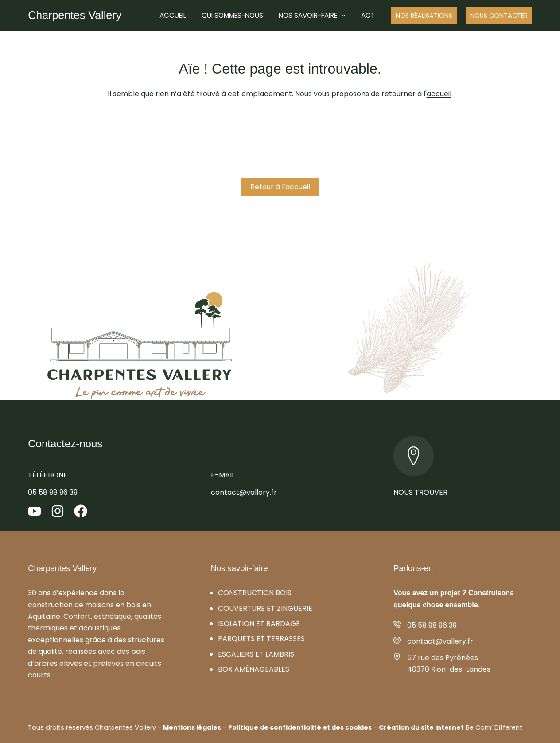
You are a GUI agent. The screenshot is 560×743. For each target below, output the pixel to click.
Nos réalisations (424, 16)
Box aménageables (254, 669)
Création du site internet (421, 727)
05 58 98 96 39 (53, 492)
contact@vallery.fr (244, 492)
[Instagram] (58, 511)
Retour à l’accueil (280, 187)
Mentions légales (192, 727)
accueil (439, 94)
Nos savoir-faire (314, 16)
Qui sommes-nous (232, 15)
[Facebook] (81, 511)
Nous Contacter (499, 16)
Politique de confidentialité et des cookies (300, 727)
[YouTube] (35, 511)
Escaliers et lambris (256, 654)
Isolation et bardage (259, 624)
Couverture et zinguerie (265, 608)
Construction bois (255, 593)
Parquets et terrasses (261, 639)
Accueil (173, 15)
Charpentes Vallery (75, 15)
